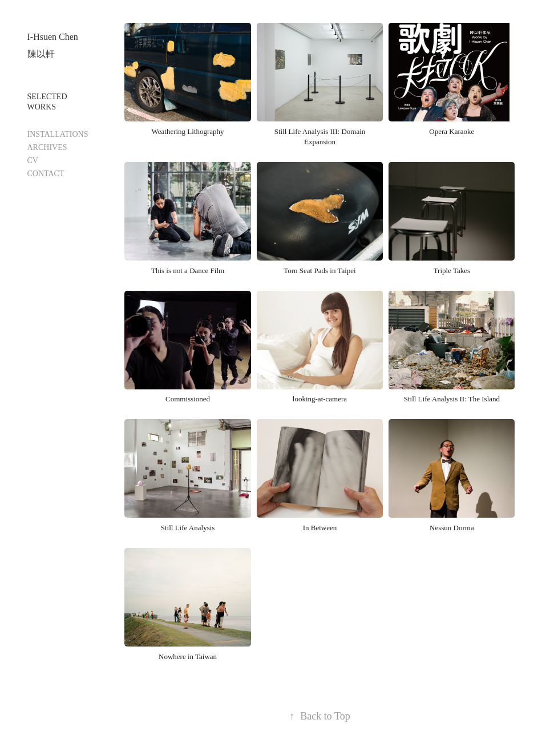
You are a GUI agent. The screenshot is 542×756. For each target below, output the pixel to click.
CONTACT (46, 174)
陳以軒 (41, 54)
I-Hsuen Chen (53, 37)
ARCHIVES (47, 147)
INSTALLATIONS (58, 134)
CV (33, 160)
